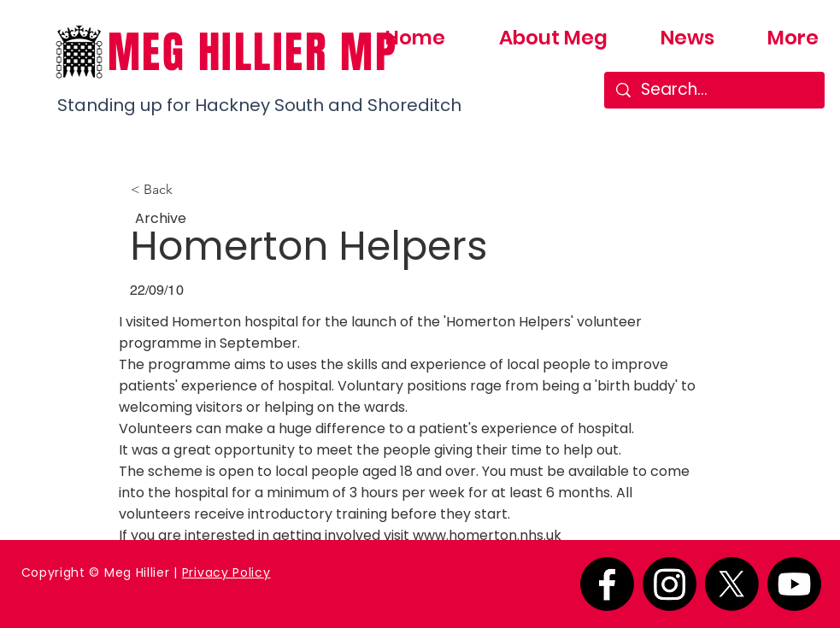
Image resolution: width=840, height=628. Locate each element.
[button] (187, 190)
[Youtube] (794, 584)
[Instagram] (670, 584)
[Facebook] (607, 584)
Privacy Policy (226, 572)
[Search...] (715, 90)
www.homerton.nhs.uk (487, 535)
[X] (732, 584)
